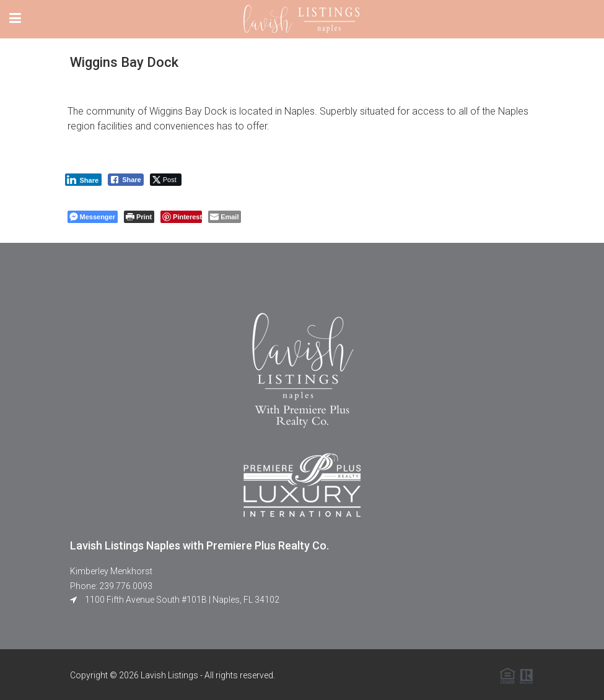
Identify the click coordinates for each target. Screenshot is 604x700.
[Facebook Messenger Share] (93, 217)
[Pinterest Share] (181, 217)
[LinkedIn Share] (84, 180)
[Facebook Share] (126, 180)
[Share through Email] (225, 217)
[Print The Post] (139, 217)
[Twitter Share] (166, 180)
